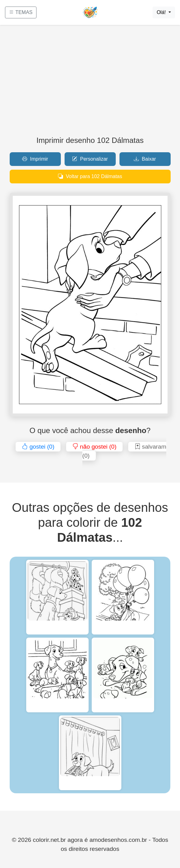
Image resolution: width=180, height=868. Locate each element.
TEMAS (21, 12)
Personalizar (90, 159)
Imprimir (35, 159)
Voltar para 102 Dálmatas (90, 176)
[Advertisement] (90, 83)
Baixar (145, 159)
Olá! (162, 12)
